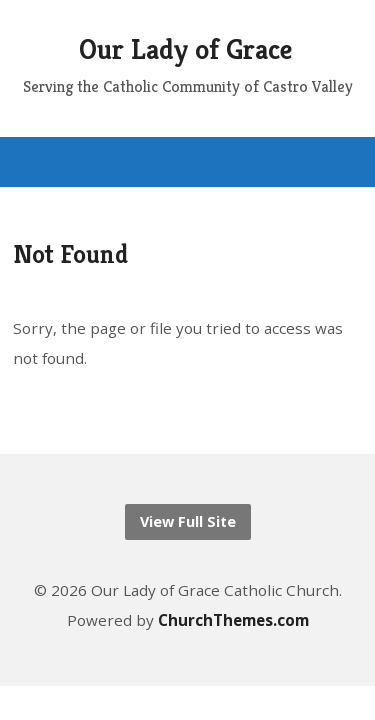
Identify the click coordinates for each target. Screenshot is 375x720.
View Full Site (188, 521)
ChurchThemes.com (233, 620)
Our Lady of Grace (185, 49)
